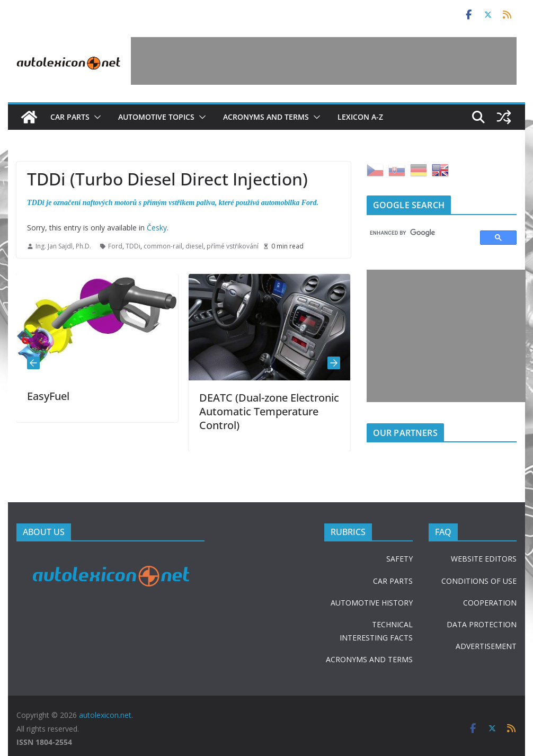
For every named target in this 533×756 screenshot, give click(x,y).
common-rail (163, 246)
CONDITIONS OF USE (479, 581)
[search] (419, 233)
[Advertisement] (324, 61)
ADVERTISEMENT (486, 646)
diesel (194, 246)
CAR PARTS (393, 581)
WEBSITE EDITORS (484, 559)
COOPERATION (490, 603)
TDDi (133, 246)
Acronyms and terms (266, 117)
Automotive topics (156, 117)
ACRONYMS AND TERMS (369, 659)
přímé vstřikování (233, 246)
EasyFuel (48, 396)
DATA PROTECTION (482, 624)
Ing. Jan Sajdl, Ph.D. (63, 246)
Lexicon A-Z (360, 117)
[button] (95, 117)
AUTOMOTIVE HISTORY (372, 603)
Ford (115, 246)
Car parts (70, 117)
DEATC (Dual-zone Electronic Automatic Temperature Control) (269, 411)
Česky (157, 228)
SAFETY (399, 559)
